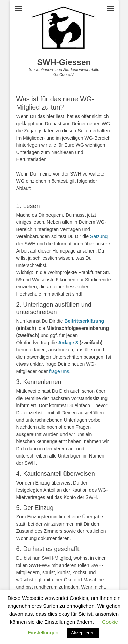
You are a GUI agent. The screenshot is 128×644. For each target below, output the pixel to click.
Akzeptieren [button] (83, 633)
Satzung (99, 236)
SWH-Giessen (64, 62)
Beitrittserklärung (84, 321)
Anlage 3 (68, 343)
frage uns (59, 371)
